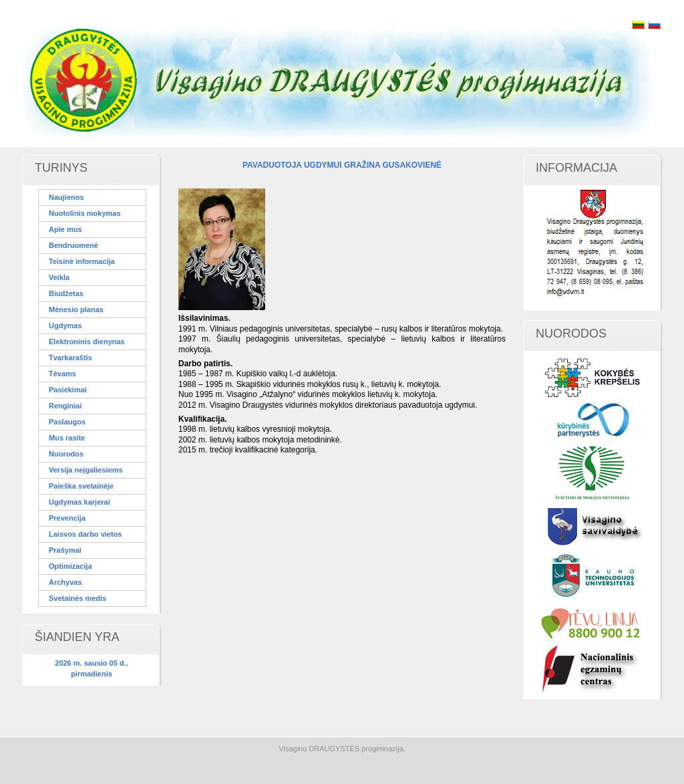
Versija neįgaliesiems (86, 470)
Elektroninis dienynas (87, 342)
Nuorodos (66, 454)
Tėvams (62, 374)
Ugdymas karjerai (79, 502)
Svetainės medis (77, 598)
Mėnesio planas (76, 309)
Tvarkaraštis (70, 358)
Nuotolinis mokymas (85, 213)
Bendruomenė (73, 245)
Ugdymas (65, 325)
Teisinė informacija (82, 261)
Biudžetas (66, 293)
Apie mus (65, 229)
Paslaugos (67, 422)
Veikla (59, 277)
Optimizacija (70, 566)
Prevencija (67, 518)
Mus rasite (67, 438)
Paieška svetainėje (81, 486)
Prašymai (65, 550)
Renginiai (65, 406)
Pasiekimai (68, 390)
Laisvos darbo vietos (85, 534)
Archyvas (65, 582)
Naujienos (66, 197)
